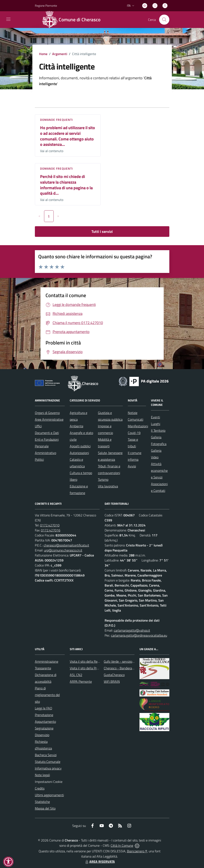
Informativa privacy (48, 768)
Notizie (133, 413)
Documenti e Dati (47, 433)
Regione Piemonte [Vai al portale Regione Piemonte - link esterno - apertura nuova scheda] (46, 6)
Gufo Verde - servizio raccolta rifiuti (128, 661)
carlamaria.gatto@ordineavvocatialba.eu (139, 635)
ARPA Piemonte (81, 681)
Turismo (103, 479)
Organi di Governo (47, 413)
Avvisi (132, 466)
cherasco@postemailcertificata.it (66, 545)
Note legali (42, 775)
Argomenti (60, 54)
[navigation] (8, 19)
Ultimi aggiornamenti (49, 795)
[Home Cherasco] (73, 20)
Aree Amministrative (49, 419)
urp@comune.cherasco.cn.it (63, 550)
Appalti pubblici (80, 446)
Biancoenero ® (137, 851)
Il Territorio (158, 430)
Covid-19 (134, 433)
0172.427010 (50, 525)
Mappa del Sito (45, 808)
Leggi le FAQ (44, 708)
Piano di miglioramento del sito (47, 695)
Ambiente (77, 426)
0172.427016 (51, 530)
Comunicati (136, 419)
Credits (40, 788)
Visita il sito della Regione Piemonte (94, 661)
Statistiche (42, 802)
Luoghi (156, 424)
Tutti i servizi (102, 232)
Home (43, 54)
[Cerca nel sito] (164, 20)
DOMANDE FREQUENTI (57, 120)
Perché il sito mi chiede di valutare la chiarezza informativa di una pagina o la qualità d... (66, 185)
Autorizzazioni (79, 453)
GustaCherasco (114, 675)
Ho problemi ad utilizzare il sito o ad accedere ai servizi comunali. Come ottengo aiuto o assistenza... (68, 136)
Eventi (155, 417)
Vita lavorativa (108, 486)
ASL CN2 (76, 675)
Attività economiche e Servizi (159, 471)
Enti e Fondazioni (47, 439)
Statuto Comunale (48, 762)
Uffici (38, 426)
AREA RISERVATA (100, 862)
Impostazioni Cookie (49, 782)
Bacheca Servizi (46, 755)
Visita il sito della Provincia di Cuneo (94, 668)
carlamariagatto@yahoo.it (132, 630)
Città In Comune (122, 845)
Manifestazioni (138, 426)
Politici (39, 459)
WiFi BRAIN (112, 681)
